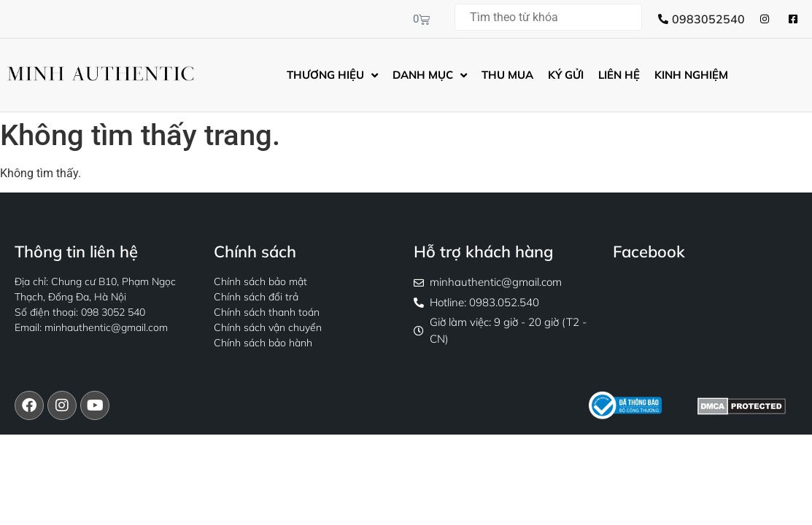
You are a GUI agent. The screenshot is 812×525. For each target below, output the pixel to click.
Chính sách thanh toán (267, 312)
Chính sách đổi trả (256, 297)
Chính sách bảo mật (260, 281)
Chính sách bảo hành (263, 343)
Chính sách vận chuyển (268, 327)
